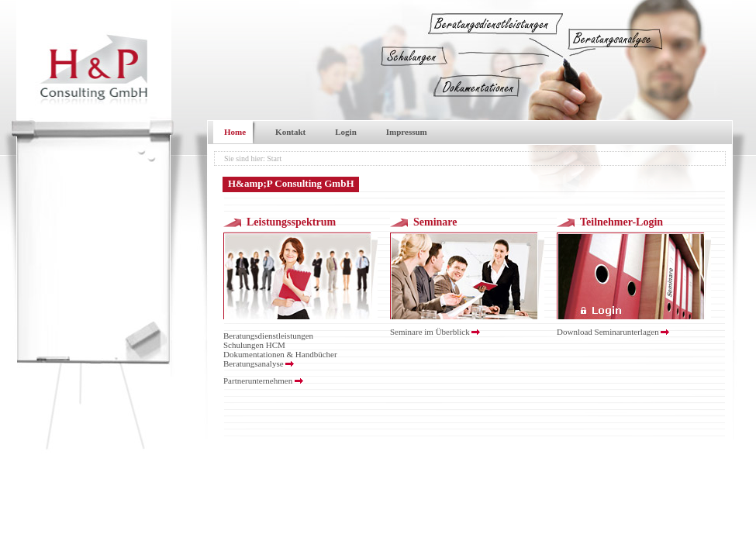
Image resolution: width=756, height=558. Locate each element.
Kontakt (290, 132)
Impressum (407, 132)
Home (235, 132)
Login (346, 132)
